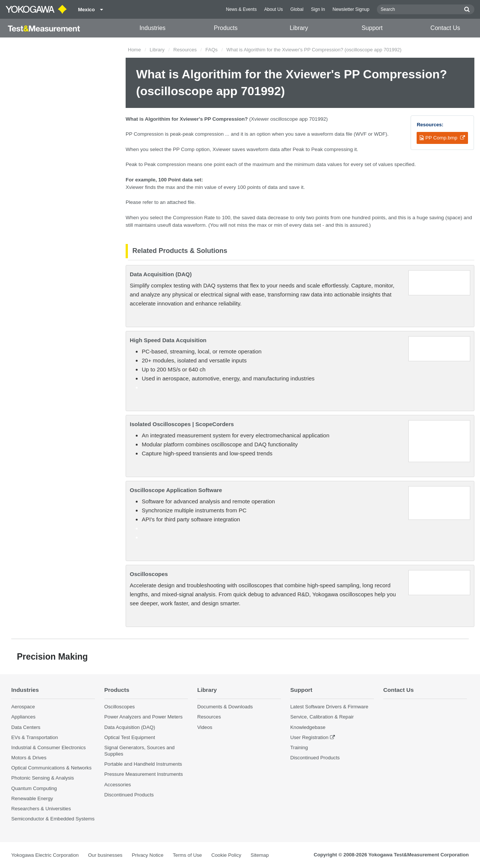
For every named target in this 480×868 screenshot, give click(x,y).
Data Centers (26, 727)
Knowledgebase (308, 727)
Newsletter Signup (351, 9)
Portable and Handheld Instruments (143, 764)
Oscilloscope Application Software (176, 490)
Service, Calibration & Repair (322, 717)
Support (372, 28)
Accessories (118, 785)
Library (299, 28)
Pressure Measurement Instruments (144, 774)
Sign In (318, 9)
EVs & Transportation (35, 737)
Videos (205, 727)
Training (299, 748)
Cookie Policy (226, 855)
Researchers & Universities (41, 809)
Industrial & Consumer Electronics (49, 748)
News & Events (241, 9)
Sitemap (259, 855)
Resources (185, 50)
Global (297, 9)
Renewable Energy (32, 798)
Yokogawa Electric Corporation (45, 855)
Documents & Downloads (225, 707)
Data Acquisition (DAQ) (161, 274)
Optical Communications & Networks (51, 768)
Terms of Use (187, 855)
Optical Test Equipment (130, 737)
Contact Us (445, 28)
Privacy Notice (147, 855)
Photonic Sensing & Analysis (43, 778)
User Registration (309, 737)
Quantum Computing (34, 788)
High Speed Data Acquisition (168, 340)
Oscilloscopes (149, 574)
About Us (273, 9)
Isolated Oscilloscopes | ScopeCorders (182, 424)
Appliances (23, 717)
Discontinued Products (129, 795)
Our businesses (105, 855)
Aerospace (23, 707)
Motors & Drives (29, 758)
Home (134, 50)
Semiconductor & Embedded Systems (53, 819)
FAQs (212, 50)
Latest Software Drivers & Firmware (329, 707)
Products (226, 28)
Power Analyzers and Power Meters (143, 717)
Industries (152, 28)
